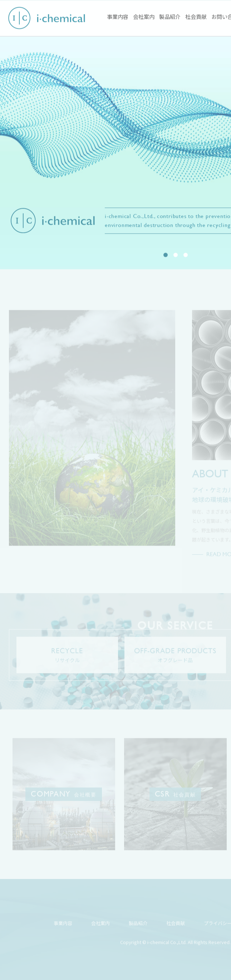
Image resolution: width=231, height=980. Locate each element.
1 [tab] (166, 255)
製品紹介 (170, 17)
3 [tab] (186, 255)
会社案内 (144, 17)
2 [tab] (176, 255)
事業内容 (118, 17)
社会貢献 (196, 17)
